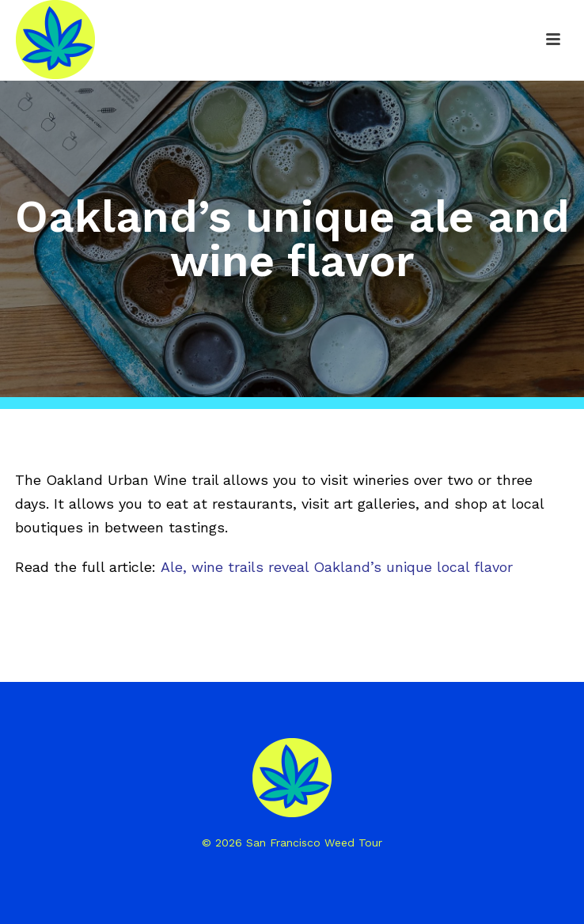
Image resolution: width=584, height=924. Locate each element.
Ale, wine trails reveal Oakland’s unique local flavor (337, 567)
